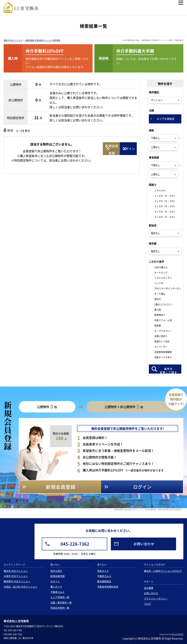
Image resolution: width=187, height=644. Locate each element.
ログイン (55, 581)
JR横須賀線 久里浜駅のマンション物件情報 (42, 40)
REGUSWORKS (177, 634)
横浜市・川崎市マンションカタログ (163, 571)
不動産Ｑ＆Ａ (58, 592)
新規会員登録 (58, 576)
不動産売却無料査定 (108, 587)
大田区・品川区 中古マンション (21, 587)
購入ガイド (56, 587)
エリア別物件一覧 (60, 597)
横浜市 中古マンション (13, 40)
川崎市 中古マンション (16, 576)
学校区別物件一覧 (60, 608)
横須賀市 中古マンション (17, 581)
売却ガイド (103, 571)
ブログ (147, 604)
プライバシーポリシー (156, 598)
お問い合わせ (151, 593)
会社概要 (149, 588)
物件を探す (56, 571)
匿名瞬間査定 (104, 581)
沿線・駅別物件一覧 (61, 602)
